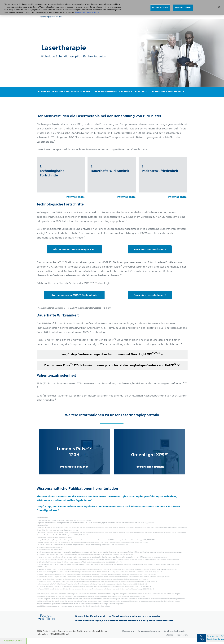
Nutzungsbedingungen (149, 631)
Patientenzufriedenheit (56, 375)
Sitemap (169, 635)
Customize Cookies (13, 641)
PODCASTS (141, 92)
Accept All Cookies (183, 5)
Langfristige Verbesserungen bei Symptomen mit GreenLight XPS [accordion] (112, 354)
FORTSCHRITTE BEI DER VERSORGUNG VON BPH (64, 92)
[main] (112, 328)
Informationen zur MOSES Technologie (74, 295)
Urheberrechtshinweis (174, 631)
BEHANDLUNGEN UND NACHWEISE (113, 92)
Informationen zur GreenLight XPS (74, 249)
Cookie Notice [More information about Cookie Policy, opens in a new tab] (93, 9)
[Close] (219, 4)
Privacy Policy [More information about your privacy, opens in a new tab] (81, 9)
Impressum (182, 635)
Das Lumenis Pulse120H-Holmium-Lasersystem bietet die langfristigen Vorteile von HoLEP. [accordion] (112, 365)
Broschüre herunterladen (150, 249)
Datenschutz (128, 631)
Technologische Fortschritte (60, 204)
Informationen (76, 197)
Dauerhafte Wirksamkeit (58, 315)
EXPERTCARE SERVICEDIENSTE (168, 92)
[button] (181, 13)
